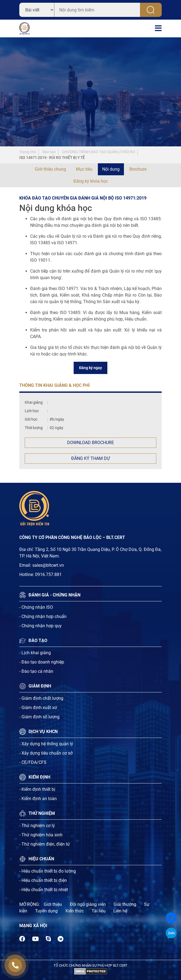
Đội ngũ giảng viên (88, 904)
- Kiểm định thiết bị (37, 789)
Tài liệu (99, 911)
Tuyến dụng (46, 911)
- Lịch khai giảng (35, 653)
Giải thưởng (125, 904)
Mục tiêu (84, 169)
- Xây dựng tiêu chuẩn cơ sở (46, 753)
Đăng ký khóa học (91, 181)
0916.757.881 (48, 575)
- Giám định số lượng (39, 717)
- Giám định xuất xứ (38, 708)
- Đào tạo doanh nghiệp (42, 662)
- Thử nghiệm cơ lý (37, 826)
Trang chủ (28, 152)
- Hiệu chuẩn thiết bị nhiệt (44, 890)
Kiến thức (75, 911)
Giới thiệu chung (50, 169)
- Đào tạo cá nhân (36, 671)
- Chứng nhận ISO (36, 607)
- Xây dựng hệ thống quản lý (46, 744)
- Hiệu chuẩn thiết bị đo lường (48, 871)
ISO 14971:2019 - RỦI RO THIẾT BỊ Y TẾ (52, 158)
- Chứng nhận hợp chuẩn (43, 616)
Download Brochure (90, 443)
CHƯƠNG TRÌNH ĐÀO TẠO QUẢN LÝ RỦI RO (99, 152)
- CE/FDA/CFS (33, 762)
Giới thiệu (53, 904)
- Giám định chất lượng (41, 698)
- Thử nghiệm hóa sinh (41, 835)
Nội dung (111, 169)
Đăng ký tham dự (90, 458)
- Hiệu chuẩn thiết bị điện (43, 880)
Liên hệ (120, 911)
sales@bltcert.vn (48, 565)
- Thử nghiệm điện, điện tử (45, 844)
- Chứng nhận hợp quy (40, 626)
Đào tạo (49, 152)
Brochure (138, 169)
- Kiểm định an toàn (38, 799)
